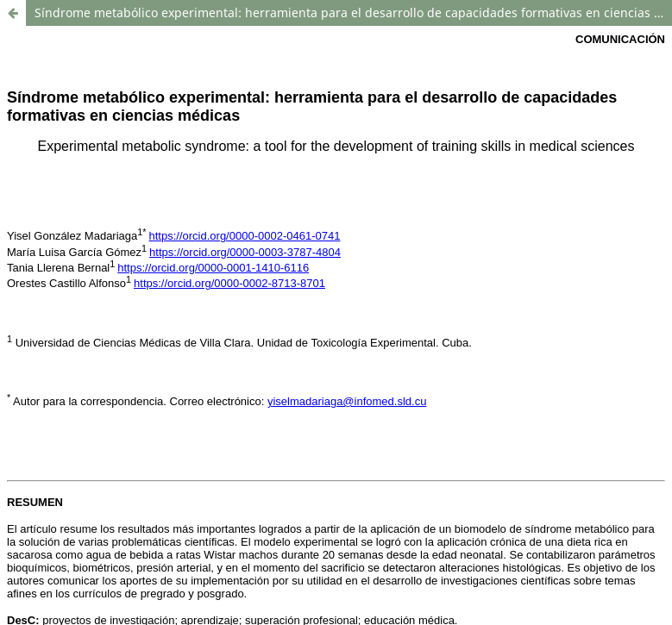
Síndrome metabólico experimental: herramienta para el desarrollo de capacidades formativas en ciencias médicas (353, 12)
